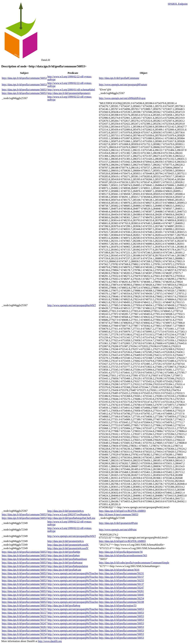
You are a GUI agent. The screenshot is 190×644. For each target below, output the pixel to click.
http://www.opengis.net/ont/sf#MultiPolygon (122, 98)
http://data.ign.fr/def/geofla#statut (65, 563)
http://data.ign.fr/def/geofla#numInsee (67, 559)
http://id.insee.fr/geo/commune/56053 (119, 514)
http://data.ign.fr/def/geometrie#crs (66, 511)
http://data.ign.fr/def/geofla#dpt (64, 552)
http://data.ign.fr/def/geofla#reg (64, 606)
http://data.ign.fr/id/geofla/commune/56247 (121, 588)
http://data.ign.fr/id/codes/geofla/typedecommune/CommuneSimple (134, 563)
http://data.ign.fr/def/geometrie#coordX (68, 545)
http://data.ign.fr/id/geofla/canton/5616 (119, 570)
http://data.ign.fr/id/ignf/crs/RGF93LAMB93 (122, 511)
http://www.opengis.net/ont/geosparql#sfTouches (73, 573)
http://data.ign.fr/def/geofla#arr (64, 555)
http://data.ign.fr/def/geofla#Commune (119, 78)
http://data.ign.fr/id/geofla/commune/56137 (121, 584)
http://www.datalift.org (50, 641)
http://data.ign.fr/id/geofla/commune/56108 (121, 602)
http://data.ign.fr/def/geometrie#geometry (69, 93)
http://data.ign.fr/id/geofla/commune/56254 (121, 598)
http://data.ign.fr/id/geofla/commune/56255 (121, 580)
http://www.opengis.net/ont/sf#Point (118, 530)
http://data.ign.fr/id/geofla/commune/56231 (121, 573)
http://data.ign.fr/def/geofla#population (68, 566)
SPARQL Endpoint (178, 4)
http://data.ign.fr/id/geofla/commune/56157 (121, 577)
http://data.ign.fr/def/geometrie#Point (118, 523)
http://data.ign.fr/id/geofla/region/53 (118, 606)
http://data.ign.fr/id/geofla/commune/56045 (121, 595)
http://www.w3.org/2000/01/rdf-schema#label (71, 90)
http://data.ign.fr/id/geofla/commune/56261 (121, 591)
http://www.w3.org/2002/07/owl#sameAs (69, 514)
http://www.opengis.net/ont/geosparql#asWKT (72, 305)
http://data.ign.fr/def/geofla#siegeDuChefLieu (71, 518)
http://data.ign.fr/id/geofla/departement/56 (121, 552)
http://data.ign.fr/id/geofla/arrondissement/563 (123, 555)
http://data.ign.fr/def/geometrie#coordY (68, 548)
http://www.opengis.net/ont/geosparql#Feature (123, 85)
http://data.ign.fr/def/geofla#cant (64, 570)
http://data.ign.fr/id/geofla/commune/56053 (24, 78)
